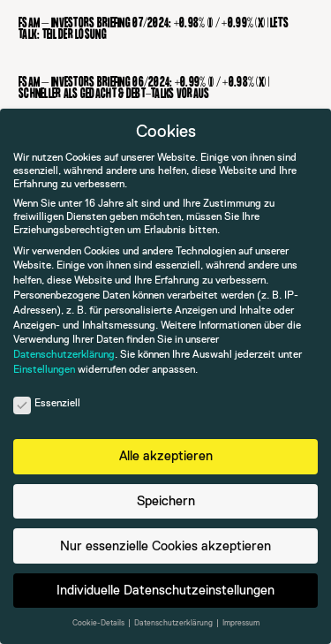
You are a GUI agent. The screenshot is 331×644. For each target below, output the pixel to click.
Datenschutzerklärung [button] (174, 623)
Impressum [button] (241, 623)
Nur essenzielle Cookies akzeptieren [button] (165, 546)
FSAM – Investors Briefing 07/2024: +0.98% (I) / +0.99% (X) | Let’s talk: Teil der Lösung (154, 29)
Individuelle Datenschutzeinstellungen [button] (165, 590)
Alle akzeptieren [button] (166, 455)
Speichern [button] (166, 500)
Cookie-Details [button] (99, 623)
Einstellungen (44, 369)
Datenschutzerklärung (64, 354)
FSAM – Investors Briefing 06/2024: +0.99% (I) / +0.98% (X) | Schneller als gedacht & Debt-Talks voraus (144, 88)
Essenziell (47, 403)
